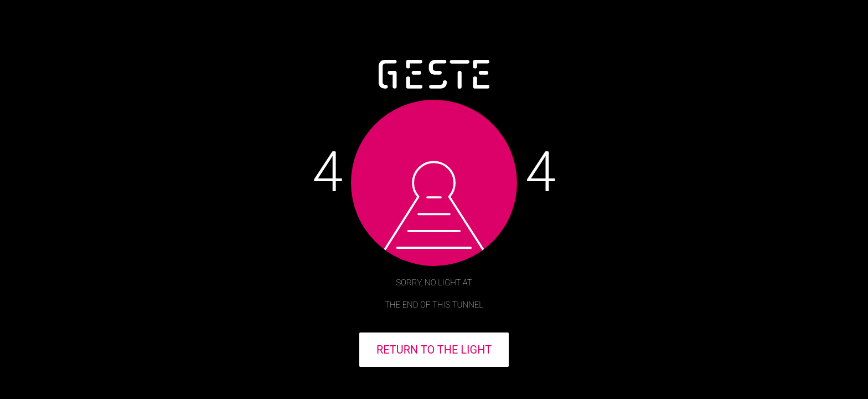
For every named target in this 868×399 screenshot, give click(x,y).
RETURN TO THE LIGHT (434, 350)
